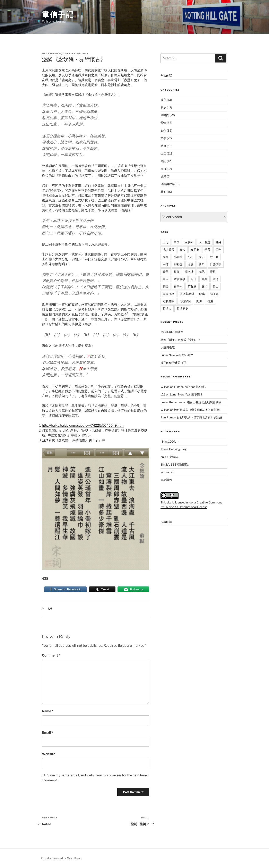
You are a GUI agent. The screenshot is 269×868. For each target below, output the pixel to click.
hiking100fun (169, 441)
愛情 (163, 123)
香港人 (167, 308)
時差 (166, 272)
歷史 (163, 107)
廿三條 (214, 257)
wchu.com (167, 472)
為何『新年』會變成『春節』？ (181, 340)
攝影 (163, 176)
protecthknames (171, 402)
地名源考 (168, 249)
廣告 (202, 257)
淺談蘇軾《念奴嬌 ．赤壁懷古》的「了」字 (73, 440)
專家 (166, 257)
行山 (216, 286)
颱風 (199, 301)
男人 (166, 279)
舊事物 (178, 286)
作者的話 (166, 76)
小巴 (191, 257)
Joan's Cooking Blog (173, 449)
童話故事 (180, 279)
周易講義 (166, 480)
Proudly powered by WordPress (61, 858)
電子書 (215, 294)
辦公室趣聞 (187, 294)
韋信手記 (58, 14)
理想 (213, 272)
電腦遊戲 (168, 301)
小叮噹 (178, 257)
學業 (207, 249)
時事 (163, 146)
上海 (166, 242)
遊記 (163, 161)
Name (48, 711)
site (169, 502)
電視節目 (185, 301)
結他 (216, 279)
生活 (163, 153)
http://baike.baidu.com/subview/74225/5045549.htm (83, 425)
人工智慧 (205, 242)
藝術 (205, 286)
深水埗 (189, 272)
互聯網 (189, 242)
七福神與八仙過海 (172, 332)
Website (49, 754)
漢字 (163, 100)
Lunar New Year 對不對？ (177, 355)
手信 (166, 264)
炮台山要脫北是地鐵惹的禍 (204, 402)
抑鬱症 (178, 264)
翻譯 (166, 286)
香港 (210, 301)
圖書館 (165, 115)
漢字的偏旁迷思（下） (175, 363)
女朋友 (195, 249)
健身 (218, 242)
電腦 (163, 169)
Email (47, 732)
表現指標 (168, 294)
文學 (50, 609)
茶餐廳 (192, 286)
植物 (177, 272)
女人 (182, 249)
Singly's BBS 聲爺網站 (175, 464)
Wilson (83, 53)
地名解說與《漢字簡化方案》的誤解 (197, 410)
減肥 (202, 272)
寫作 (218, 249)
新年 (202, 264)
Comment (51, 655)
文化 (163, 130)
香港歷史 (182, 308)
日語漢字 (216, 264)
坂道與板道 (168, 347)
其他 (163, 192)
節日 (193, 279)
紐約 (205, 279)
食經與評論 (168, 184)
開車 (202, 294)
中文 (177, 242)
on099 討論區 (170, 457)
